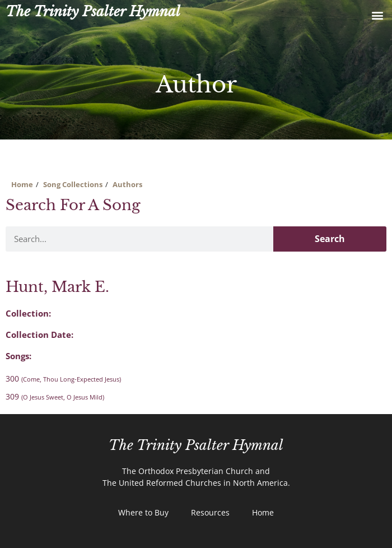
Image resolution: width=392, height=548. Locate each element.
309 (55, 396)
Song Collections (73, 184)
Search (330, 239)
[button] (377, 15)
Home (22, 184)
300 (63, 379)
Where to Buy (143, 512)
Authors (127, 184)
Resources (210, 512)
